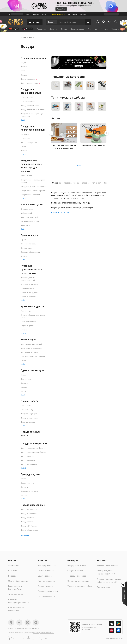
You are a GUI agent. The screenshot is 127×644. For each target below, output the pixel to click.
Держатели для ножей (30, 221)
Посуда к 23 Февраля (29, 514)
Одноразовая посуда (32, 370)
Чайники (24, 151)
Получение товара (46, 581)
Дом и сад (54, 29)
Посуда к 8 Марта (28, 518)
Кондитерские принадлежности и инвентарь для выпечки (31, 166)
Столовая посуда (28, 97)
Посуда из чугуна (28, 456)
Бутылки (24, 256)
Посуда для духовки (29, 142)
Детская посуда (30, 235)
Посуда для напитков (29, 418)
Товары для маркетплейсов (80, 586)
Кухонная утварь (27, 288)
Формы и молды (27, 176)
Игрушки (104, 29)
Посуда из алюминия (29, 464)
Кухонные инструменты (30, 292)
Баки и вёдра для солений (31, 344)
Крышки (24, 147)
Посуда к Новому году (29, 530)
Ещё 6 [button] (23, 229)
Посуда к (30, 83)
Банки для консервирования (32, 348)
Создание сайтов (75, 571)
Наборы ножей (26, 213)
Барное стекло (27, 406)
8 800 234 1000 (112, 566)
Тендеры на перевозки (78, 576)
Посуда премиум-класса (31, 433)
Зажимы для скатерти (29, 491)
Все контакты (103, 587)
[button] (125, 594)
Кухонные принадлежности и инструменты (31, 269)
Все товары (25, 536)
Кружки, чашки (27, 248)
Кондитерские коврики (30, 195)
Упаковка (115, 29)
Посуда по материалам (34, 443)
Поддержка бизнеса (77, 566)
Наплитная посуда (28, 422)
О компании (14, 566)
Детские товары (77, 29)
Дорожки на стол (28, 483)
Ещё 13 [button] (23, 154)
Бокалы (24, 375)
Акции (23, 63)
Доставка (83, 14)
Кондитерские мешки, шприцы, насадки (33, 181)
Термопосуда (26, 311)
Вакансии (13, 571)
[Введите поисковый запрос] (71, 22)
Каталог (23, 37)
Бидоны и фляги (27, 326)
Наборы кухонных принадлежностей (28, 279)
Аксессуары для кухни (30, 284)
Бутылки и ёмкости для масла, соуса (33, 316)
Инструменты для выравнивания (34, 186)
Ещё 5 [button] (23, 260)
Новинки (24, 67)
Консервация (28, 339)
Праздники (41, 29)
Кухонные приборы (28, 297)
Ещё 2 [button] (23, 120)
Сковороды (25, 138)
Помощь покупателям (48, 591)
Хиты (23, 71)
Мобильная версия (114, 638)
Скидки (24, 75)
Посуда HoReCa (30, 401)
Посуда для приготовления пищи (33, 128)
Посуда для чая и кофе (30, 106)
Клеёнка (24, 495)
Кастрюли (25, 134)
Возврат (44, 14)
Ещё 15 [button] (23, 468)
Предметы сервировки (30, 414)
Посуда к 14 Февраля (29, 526)
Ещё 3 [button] (23, 300)
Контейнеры (26, 379)
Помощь (36, 14)
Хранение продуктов (32, 306)
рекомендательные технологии (44, 633)
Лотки (23, 391)
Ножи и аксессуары (32, 204)
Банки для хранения (29, 322)
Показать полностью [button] (60, 212)
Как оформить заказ (47, 566)
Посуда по (29, 79)
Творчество (92, 29)
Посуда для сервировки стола (31, 91)
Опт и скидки (72, 14)
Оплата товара (45, 576)
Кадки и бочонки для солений (33, 356)
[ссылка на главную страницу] (16, 22)
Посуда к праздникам (33, 505)
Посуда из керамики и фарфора (34, 448)
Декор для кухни (30, 474)
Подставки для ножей (29, 217)
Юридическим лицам (57, 14)
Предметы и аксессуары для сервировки (32, 115)
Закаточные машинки (29, 352)
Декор (23, 479)
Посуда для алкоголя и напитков (34, 110)
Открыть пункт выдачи (78, 581)
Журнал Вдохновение (18, 581)
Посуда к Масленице (29, 509)
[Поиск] (88, 22)
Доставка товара (46, 571)
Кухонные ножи (27, 209)
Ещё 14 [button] (23, 333)
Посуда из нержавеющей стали (33, 452)
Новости (12, 576)
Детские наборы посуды (31, 252)
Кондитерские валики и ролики (33, 191)
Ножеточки (25, 225)
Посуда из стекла (28, 460)
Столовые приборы (28, 101)
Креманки (25, 383)
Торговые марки (16, 594)
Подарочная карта (46, 596)
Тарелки (24, 240)
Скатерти (25, 487)
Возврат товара (45, 586)
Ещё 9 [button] (23, 426)
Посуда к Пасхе (27, 522)
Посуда (64, 29)
